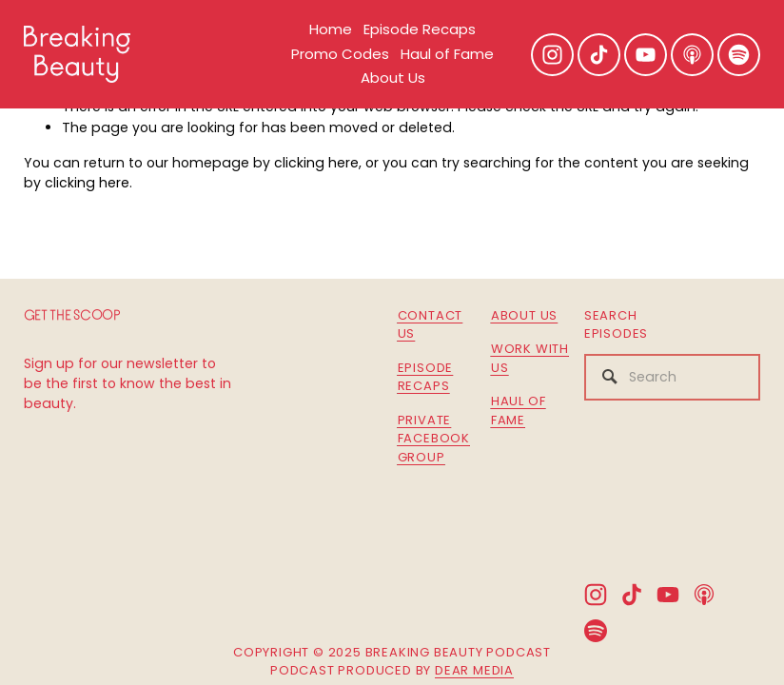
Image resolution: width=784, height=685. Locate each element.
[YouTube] (646, 55)
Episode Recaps (420, 29)
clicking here (316, 163)
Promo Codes (340, 54)
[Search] (672, 377)
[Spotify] (739, 55)
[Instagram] (552, 55)
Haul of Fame (447, 54)
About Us (393, 78)
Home (331, 29)
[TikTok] (599, 55)
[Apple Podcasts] (692, 55)
